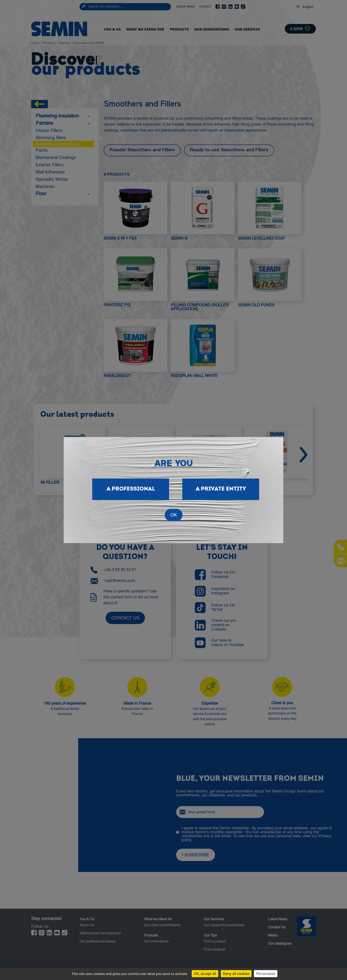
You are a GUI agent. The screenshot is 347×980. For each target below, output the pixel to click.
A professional (131, 489)
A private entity (221, 489)
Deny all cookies (236, 974)
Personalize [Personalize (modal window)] (266, 974)
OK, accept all (205, 974)
